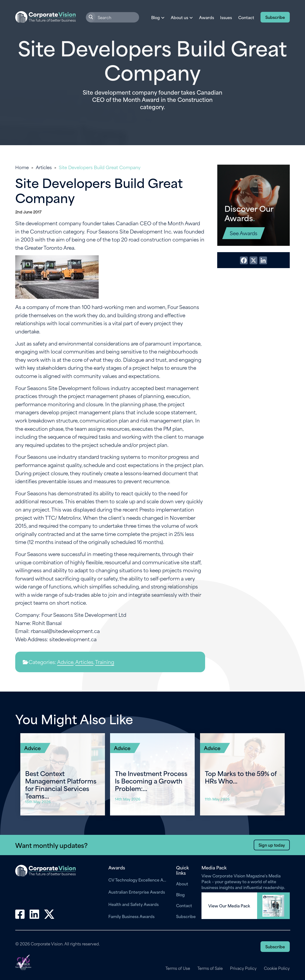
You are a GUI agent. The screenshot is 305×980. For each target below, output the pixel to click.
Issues (226, 17)
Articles (44, 167)
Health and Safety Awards (134, 904)
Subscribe (275, 17)
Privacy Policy (243, 968)
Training (105, 662)
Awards (207, 17)
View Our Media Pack (229, 906)
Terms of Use (177, 968)
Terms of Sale (210, 968)
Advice (65, 662)
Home (22, 167)
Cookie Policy (277, 968)
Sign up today (272, 845)
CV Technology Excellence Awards (139, 880)
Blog (180, 895)
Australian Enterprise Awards (137, 892)
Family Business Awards (131, 916)
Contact (246, 17)
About (182, 884)
